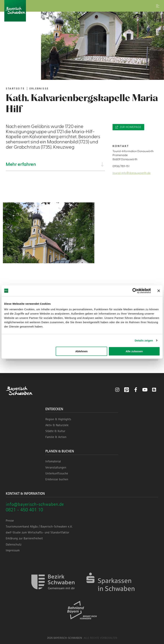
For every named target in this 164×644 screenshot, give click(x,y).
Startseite (15, 89)
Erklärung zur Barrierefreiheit (24, 538)
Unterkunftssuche (57, 473)
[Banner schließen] (159, 291)
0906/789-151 (121, 166)
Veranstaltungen (56, 467)
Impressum (13, 550)
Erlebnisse (39, 89)
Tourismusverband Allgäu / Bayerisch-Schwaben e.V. (39, 526)
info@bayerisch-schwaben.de (35, 504)
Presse (10, 521)
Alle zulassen (134, 351)
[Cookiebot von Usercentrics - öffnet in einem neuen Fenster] (135, 291)
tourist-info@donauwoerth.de (132, 173)
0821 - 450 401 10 (24, 510)
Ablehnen (81, 351)
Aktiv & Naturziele (57, 425)
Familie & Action (56, 437)
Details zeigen (144, 340)
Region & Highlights (58, 419)
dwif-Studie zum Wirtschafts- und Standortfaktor (38, 532)
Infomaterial (53, 461)
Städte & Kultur (55, 431)
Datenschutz (14, 544)
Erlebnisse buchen (57, 479)
